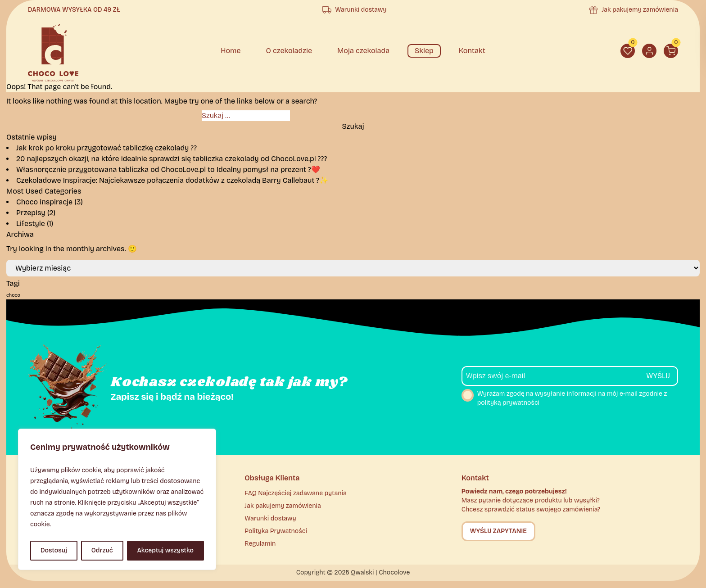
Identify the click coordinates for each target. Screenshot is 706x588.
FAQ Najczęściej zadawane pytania (296, 493)
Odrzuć (102, 550)
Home (231, 51)
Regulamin (260, 544)
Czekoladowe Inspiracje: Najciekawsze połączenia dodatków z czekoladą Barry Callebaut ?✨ (172, 180)
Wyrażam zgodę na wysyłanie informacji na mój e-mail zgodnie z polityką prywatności (564, 398)
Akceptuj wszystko (165, 550)
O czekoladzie (289, 51)
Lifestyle (31, 224)
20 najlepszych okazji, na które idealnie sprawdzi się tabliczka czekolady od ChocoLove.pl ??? (172, 159)
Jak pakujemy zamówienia (640, 10)
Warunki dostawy (361, 10)
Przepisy (31, 213)
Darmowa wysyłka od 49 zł (74, 10)
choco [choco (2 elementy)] (13, 295)
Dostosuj (54, 550)
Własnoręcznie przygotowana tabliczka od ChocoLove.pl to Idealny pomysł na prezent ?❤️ (168, 170)
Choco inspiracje (44, 202)
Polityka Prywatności (276, 531)
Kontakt (472, 51)
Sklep (424, 51)
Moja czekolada (363, 51)
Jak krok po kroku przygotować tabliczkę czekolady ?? (106, 148)
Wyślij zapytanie (498, 531)
